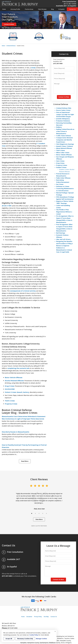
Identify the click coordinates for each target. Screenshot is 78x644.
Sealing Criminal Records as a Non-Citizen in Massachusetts (65, 131)
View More (39, 519)
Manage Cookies (41, 639)
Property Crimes (11, 404)
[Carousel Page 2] (35, 513)
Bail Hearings (61, 233)
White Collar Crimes (63, 153)
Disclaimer (29, 617)
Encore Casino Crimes (63, 110)
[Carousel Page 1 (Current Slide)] (32, 513)
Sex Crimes (60, 184)
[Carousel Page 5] (46, 513)
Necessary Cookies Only (25, 639)
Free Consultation (69, 2)
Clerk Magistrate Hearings (65, 144)
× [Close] (55, 631)
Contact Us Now (9, 24)
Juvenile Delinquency (63, 119)
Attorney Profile (15, 9)
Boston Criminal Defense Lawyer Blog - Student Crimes (20, 411)
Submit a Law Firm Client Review (39, 526)
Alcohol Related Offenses (14, 381)
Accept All (9, 639)
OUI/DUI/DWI (10, 389)
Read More (25, 461)
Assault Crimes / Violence (64, 146)
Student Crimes (61, 167)
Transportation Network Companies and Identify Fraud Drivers (64, 140)
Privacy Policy (38, 617)
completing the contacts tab (18, 368)
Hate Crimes (60, 161)
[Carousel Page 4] (43, 513)
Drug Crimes (9, 386)
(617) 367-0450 (70, 4)
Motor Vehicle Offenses (14, 378)
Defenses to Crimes (63, 186)
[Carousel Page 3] (39, 513)
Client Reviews (42, 9)
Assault (20, 392)
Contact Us (72, 9)
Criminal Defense (11, 46)
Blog (52, 9)
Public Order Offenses (63, 178)
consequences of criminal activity (23, 291)
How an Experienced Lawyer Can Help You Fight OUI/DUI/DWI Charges (65, 114)
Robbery (59, 127)
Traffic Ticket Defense (64, 136)
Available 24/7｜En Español (66, 6)
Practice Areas (29, 9)
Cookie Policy (34, 635)
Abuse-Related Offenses (64, 148)
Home (4, 9)
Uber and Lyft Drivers (63, 239)
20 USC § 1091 (7, 206)
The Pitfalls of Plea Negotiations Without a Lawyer (64, 212)
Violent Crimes (10, 392)
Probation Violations (63, 121)
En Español (61, 9)
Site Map (46, 617)
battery (26, 392)
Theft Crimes (10, 401)
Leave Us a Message (58, 546)
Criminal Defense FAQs (64, 108)
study (33, 68)
